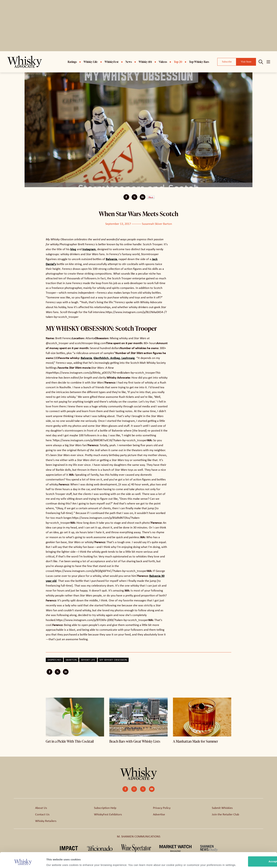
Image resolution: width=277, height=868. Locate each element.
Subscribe (227, 62)
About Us (41, 808)
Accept (247, 844)
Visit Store (246, 62)
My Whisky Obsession (113, 660)
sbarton (71, 660)
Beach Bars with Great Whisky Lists (135, 741)
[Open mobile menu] (268, 62)
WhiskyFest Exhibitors (108, 814)
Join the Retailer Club (225, 814)
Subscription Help (105, 808)
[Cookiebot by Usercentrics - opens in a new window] (23, 861)
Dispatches (54, 660)
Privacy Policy (162, 808)
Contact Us (42, 814)
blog (73, 249)
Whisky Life (88, 660)
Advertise (159, 814)
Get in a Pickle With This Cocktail (70, 741)
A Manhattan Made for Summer (195, 741)
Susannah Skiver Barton (157, 224)
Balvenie (111, 259)
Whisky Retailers (46, 821)
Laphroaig (128, 358)
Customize (248, 855)
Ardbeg (115, 358)
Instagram (89, 249)
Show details (54, 861)
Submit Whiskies (222, 808)
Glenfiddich (101, 358)
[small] (125, 789)
